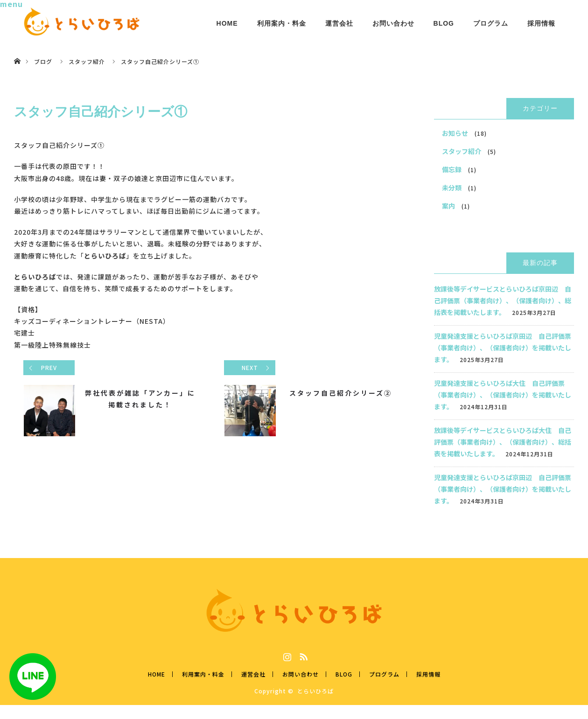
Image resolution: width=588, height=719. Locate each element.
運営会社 (339, 23)
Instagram (286, 655)
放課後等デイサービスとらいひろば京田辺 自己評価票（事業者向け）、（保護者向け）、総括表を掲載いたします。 (503, 300)
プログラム (491, 23)
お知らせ (455, 133)
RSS (302, 655)
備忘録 (452, 169)
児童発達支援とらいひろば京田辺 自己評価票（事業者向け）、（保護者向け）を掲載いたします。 (503, 348)
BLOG (444, 23)
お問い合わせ (393, 23)
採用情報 (541, 23)
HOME (227, 23)
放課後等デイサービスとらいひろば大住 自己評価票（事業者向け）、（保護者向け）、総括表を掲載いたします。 (503, 442)
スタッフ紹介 (462, 151)
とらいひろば (315, 691)
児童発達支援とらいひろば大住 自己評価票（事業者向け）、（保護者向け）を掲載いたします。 (503, 395)
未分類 (452, 188)
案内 (448, 206)
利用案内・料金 (282, 23)
